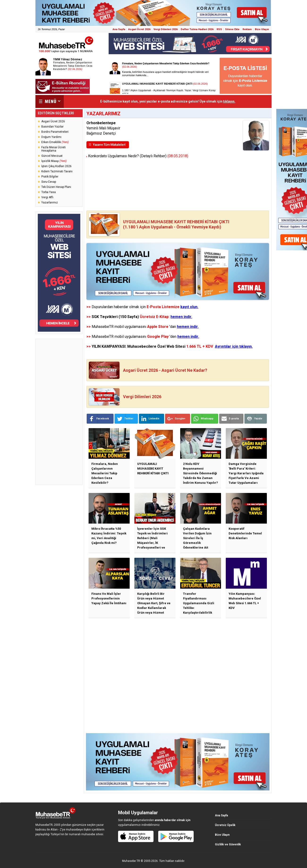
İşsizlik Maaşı (54, 161)
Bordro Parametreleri (55, 132)
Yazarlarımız (50, 203)
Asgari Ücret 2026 (139, 29)
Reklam (247, 29)
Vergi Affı (47, 197)
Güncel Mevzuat (52, 156)
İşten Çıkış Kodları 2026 (56, 166)
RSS (219, 29)
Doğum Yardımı (51, 137)
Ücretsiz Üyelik (225, 825)
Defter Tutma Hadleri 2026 (197, 29)
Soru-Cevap (49, 182)
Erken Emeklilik (55, 142)
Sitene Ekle (232, 29)
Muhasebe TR (131, 861)
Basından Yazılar (52, 127)
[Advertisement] (59, 412)
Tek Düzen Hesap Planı (56, 187)
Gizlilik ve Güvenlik (228, 844)
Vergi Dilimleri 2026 (166, 29)
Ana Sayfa (119, 29)
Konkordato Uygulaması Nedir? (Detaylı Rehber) (137, 156)
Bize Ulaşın (262, 29)
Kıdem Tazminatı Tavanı (57, 171)
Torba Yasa (49, 192)
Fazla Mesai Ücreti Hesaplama (53, 149)
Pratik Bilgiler (50, 177)
